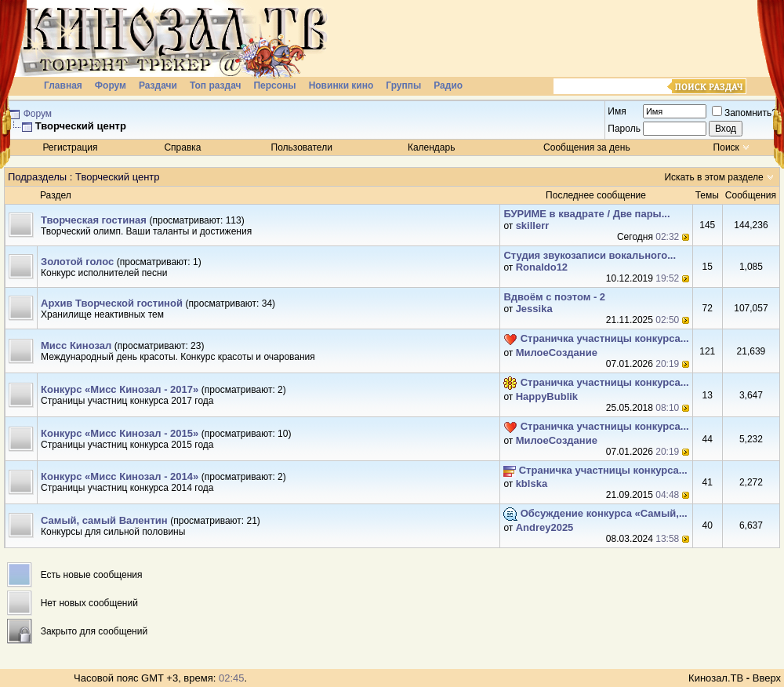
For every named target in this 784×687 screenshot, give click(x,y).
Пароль (624, 129)
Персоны (274, 85)
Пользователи (302, 147)
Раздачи (158, 85)
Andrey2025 (545, 527)
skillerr (533, 225)
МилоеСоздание (557, 353)
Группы (403, 85)
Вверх (767, 678)
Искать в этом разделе (713, 177)
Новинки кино (341, 85)
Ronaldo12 (542, 267)
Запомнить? (744, 113)
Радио (448, 85)
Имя (617, 111)
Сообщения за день (587, 147)
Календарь (432, 147)
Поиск (726, 147)
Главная (63, 85)
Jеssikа (534, 309)
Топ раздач (216, 85)
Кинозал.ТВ (716, 678)
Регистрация (70, 147)
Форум (111, 85)
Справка (182, 147)
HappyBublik (547, 396)
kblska (532, 483)
